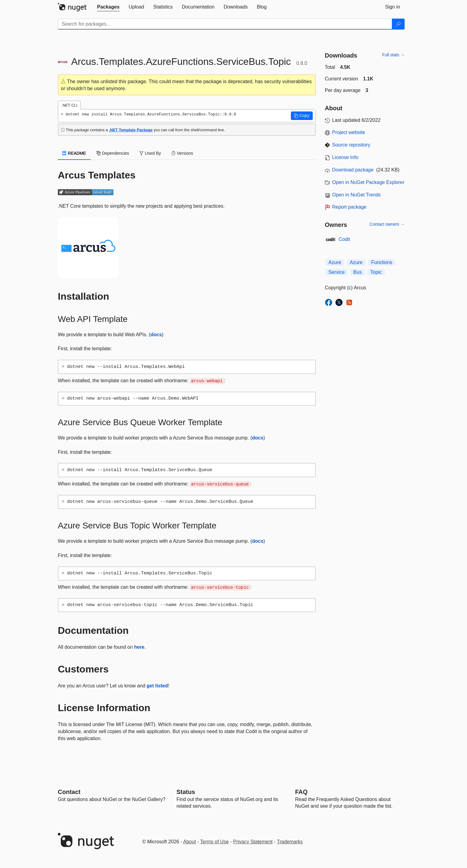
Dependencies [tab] (113, 153)
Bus (357, 272)
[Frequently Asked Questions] (301, 792)
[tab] (108, 7)
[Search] (398, 24)
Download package (353, 170)
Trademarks (290, 842)
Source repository (351, 145)
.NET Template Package (131, 130)
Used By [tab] (150, 153)
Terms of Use (214, 842)
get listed (157, 686)
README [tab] (74, 153)
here (139, 647)
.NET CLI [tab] (69, 105)
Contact (69, 792)
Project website (349, 132)
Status (186, 792)
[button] (302, 116)
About (190, 842)
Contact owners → (387, 224)
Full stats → (393, 55)
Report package (349, 207)
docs (156, 335)
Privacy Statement (253, 842)
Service (337, 272)
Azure (335, 262)
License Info (345, 157)
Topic (376, 272)
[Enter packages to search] (225, 24)
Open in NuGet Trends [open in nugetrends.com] (357, 195)
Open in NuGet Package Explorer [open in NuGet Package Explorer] (368, 182)
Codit (344, 239)
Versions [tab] (182, 153)
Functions (382, 262)
